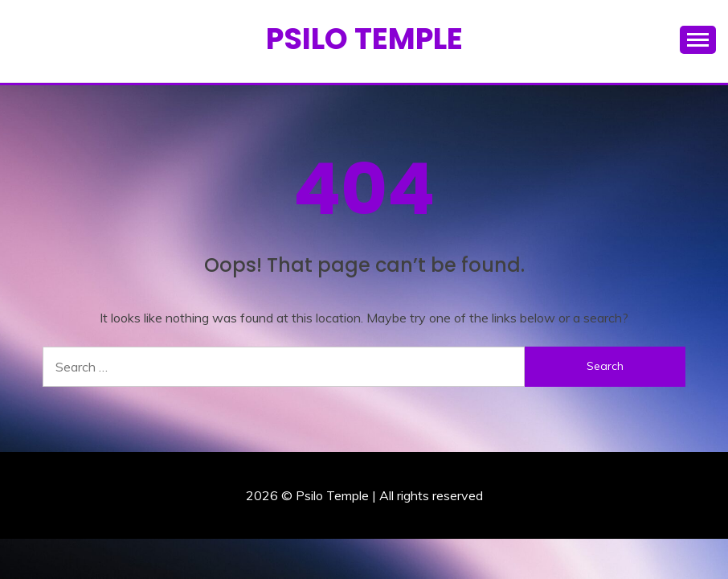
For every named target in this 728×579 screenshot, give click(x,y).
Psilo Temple (364, 39)
